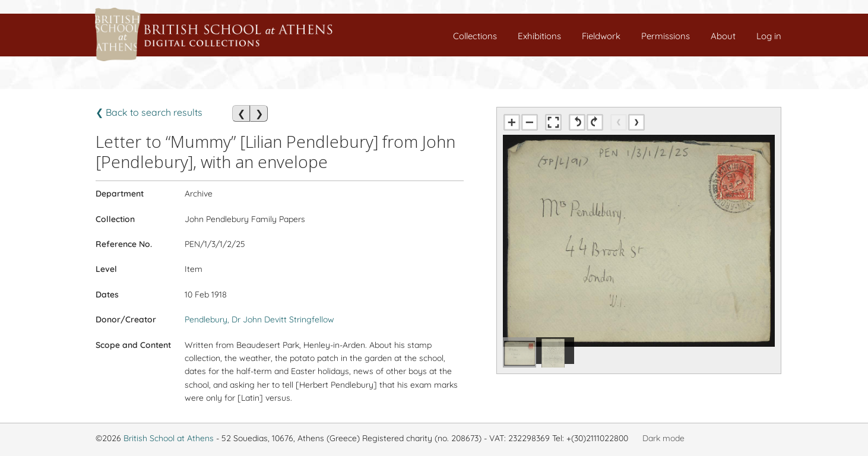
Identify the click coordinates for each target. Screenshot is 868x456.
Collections (475, 36)
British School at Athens (169, 438)
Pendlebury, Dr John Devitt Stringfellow (259, 319)
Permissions (666, 36)
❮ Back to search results (149, 112)
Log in (769, 36)
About (723, 36)
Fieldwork (601, 36)
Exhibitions (539, 36)
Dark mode (663, 438)
